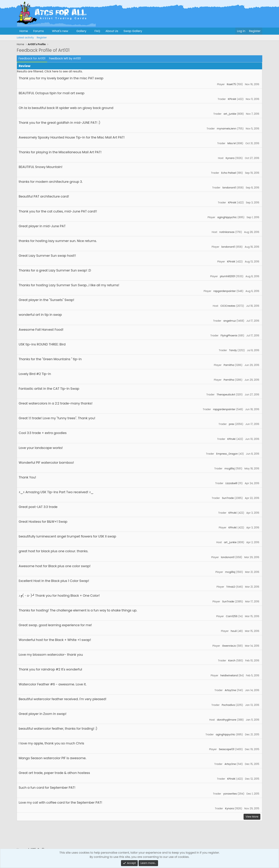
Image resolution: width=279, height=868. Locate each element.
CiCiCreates (228, 306)
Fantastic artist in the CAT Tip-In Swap (49, 389)
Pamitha (229, 365)
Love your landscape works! (41, 448)
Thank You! (27, 477)
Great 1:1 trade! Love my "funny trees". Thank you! (57, 418)
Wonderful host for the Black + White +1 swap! (55, 640)
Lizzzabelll (231, 483)
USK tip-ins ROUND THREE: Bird (42, 344)
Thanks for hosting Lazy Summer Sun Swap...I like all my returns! (69, 285)
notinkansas (227, 232)
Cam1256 (232, 616)
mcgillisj (230, 468)
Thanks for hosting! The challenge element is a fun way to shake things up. (78, 610)
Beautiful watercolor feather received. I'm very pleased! (63, 699)
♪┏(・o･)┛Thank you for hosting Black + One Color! (59, 596)
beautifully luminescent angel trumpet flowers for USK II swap (67, 536)
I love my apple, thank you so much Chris (51, 743)
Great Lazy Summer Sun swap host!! (47, 256)
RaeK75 (231, 84)
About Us (112, 31)
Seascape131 (227, 749)
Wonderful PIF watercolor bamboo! (46, 463)
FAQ (97, 31)
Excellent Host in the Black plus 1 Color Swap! (54, 581)
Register (42, 38)
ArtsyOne (230, 690)
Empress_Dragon (227, 454)
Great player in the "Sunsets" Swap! (46, 300)
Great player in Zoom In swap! (43, 714)
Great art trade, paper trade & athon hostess (54, 773)
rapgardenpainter (225, 291)
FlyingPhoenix (229, 336)
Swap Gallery (133, 31)
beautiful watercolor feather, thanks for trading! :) (58, 729)
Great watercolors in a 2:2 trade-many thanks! (56, 403)
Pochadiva (228, 705)
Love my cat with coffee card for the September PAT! (60, 802)
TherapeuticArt (226, 395)
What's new (60, 31)
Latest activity (25, 38)
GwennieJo (229, 646)
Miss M (231, 143)
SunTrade (228, 498)
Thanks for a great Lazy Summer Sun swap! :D (55, 270)
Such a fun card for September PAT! (47, 788)
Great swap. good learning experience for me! (55, 625)
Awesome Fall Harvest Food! (41, 330)
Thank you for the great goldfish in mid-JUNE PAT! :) (60, 123)
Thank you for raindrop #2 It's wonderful (50, 669)
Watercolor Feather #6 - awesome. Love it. (53, 684)
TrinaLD (231, 587)
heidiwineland (229, 675)
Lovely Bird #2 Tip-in (35, 374)
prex (231, 424)
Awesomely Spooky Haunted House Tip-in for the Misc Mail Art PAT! (72, 137)
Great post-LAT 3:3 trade (38, 507)
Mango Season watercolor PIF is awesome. (52, 758)
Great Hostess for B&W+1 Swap (43, 522)
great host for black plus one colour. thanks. (53, 551)
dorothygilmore (227, 720)
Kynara (230, 158)
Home (24, 31)
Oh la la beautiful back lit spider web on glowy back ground (66, 108)
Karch (232, 661)
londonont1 (229, 188)
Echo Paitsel (229, 173)
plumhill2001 (228, 276)
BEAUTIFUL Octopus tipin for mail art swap (52, 93)
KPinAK (232, 99)
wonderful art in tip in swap (40, 315)
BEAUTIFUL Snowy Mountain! (41, 167)
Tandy (233, 350)
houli (234, 631)
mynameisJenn (227, 129)
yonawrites (230, 794)
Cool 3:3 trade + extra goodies (43, 433)
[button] (47, 31)
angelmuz (230, 321)
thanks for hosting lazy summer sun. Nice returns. (58, 241)
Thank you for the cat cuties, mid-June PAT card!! (58, 211)
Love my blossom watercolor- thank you (51, 655)
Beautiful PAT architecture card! (44, 196)
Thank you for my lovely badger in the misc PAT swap (61, 78)
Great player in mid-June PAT (42, 226)
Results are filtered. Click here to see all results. (50, 71)
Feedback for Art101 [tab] (32, 58)
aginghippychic (227, 217)
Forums (39, 31)
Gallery (81, 31)
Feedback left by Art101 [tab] (65, 58)
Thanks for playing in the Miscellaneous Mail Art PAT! (60, 152)
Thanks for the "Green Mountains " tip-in (50, 359)
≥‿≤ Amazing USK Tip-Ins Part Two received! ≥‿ (56, 492)
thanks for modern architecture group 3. (51, 182)
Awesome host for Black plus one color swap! (55, 566)
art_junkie (230, 114)
